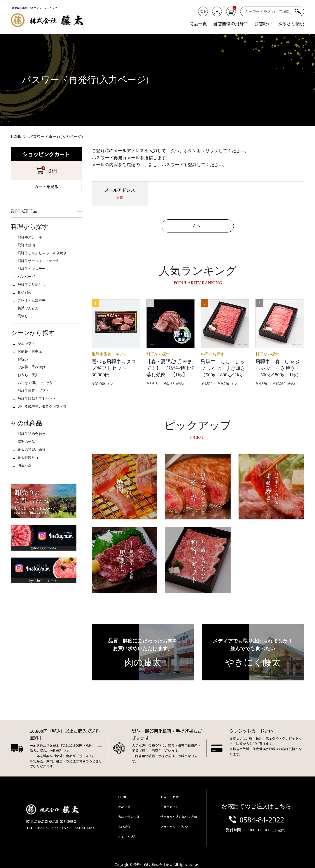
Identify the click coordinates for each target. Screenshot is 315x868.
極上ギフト (28, 371)
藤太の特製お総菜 (35, 497)
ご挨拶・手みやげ (35, 400)
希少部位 (26, 313)
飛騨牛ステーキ (33, 246)
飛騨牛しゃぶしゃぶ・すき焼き (48, 265)
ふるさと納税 (291, 24)
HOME (123, 805)
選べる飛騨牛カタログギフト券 (48, 448)
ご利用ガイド (168, 812)
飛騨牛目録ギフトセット (42, 438)
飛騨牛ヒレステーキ (37, 284)
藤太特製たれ (31, 506)
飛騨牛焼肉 (28, 255)
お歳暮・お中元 (33, 381)
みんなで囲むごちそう (39, 419)
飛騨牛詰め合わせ (35, 477)
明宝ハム (26, 516)
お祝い (24, 390)
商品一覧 (198, 24)
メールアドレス (120, 192)
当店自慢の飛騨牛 (231, 24)
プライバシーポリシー (174, 827)
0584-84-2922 (256, 821)
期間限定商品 (29, 216)
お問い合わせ (168, 805)
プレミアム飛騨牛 (35, 323)
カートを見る (46, 188)
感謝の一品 (28, 487)
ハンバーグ (28, 294)
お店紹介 (263, 24)
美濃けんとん (31, 332)
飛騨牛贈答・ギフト (37, 429)
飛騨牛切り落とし (35, 303)
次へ (197, 227)
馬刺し (24, 342)
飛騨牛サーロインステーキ (44, 275)
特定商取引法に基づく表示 (177, 820)
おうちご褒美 (31, 410)
